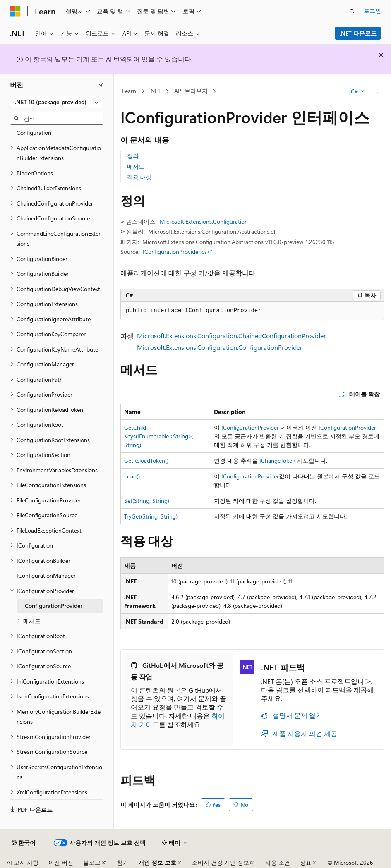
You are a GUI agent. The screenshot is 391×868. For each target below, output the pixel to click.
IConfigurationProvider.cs (175, 252)
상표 (306, 862)
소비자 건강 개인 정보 (221, 862)
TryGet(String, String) (151, 516)
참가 (122, 862)
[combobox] (57, 102)
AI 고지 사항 (23, 862)
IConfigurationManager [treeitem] (46, 575)
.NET (155, 91)
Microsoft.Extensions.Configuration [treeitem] (43, 128)
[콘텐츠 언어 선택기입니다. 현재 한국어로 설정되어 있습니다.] (24, 843)
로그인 (372, 11)
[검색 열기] (352, 11)
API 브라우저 (191, 91)
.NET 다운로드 (358, 33)
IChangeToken (277, 460)
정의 (133, 156)
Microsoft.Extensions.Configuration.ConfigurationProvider (220, 347)
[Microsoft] (15, 11)
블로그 (92, 862)
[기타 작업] (377, 91)
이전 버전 (61, 862)
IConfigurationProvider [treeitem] (53, 606)
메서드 (136, 166)
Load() (132, 476)
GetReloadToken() (146, 460)
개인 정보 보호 (157, 862)
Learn (129, 91)
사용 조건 (278, 862)
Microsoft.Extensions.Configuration (204, 221)
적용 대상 (139, 177)
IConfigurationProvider (250, 427)
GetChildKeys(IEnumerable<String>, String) (159, 436)
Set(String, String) (147, 501)
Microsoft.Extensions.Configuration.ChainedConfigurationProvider (231, 336)
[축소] (101, 85)
